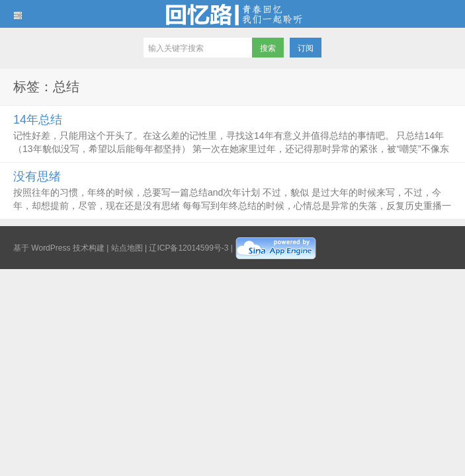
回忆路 (232, 14)
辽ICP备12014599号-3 (189, 248)
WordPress (51, 248)
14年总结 (38, 120)
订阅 (306, 48)
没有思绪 (37, 177)
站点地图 (127, 248)
